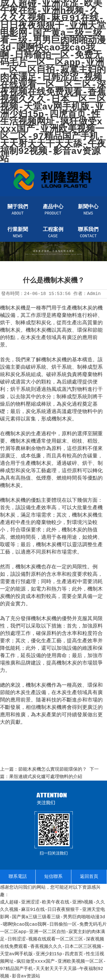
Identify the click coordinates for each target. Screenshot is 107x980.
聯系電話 (18, 877)
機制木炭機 (54, 360)
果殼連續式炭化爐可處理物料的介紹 (46, 777)
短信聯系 (53, 877)
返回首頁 (89, 877)
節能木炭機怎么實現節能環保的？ (53, 769)
